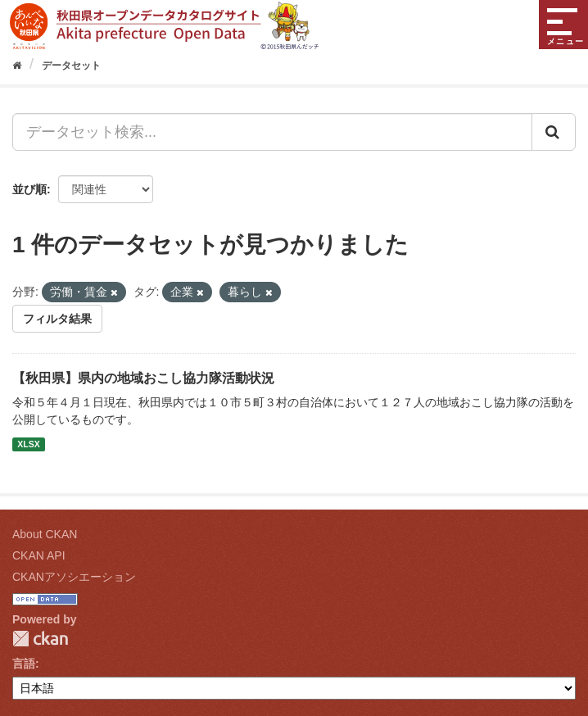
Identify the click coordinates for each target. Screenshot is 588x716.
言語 (24, 664)
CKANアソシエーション (74, 577)
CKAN (40, 639)
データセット (71, 66)
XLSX (28, 444)
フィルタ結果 (57, 319)
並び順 (29, 189)
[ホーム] (17, 66)
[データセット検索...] (272, 132)
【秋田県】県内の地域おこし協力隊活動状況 (143, 378)
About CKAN (45, 534)
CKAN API (39, 555)
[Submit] (554, 132)
